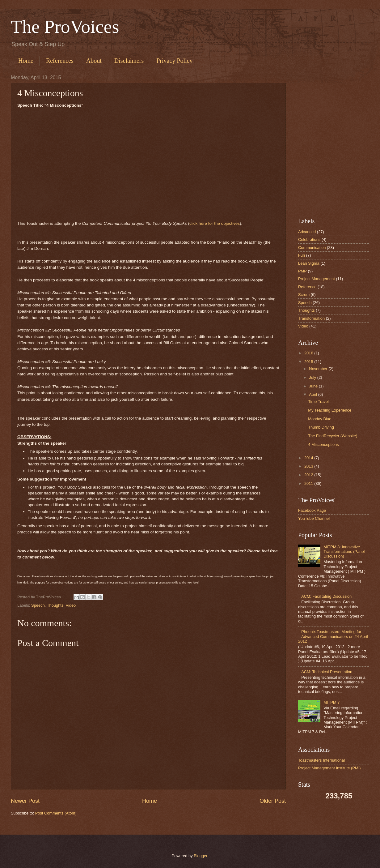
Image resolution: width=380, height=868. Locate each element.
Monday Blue (320, 419)
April (313, 394)
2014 (309, 458)
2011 (309, 483)
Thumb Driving (321, 427)
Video (71, 605)
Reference (307, 287)
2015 (309, 362)
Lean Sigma (309, 263)
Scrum (304, 295)
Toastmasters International (321, 760)
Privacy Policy (174, 61)
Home (26, 61)
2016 (309, 353)
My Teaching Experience (330, 410)
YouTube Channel (314, 518)
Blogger (201, 856)
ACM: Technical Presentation (327, 672)
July (312, 377)
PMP (302, 271)
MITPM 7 (331, 702)
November (318, 369)
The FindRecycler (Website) (333, 436)
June (313, 386)
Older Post (273, 801)
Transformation (311, 318)
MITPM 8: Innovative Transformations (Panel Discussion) (344, 552)
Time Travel (318, 402)
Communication (312, 248)
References (60, 61)
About (94, 61)
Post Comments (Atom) (56, 813)
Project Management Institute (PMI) (329, 768)
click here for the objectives (215, 223)
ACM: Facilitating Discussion (326, 596)
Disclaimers (129, 61)
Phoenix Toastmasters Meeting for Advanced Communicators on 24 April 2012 (333, 636)
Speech (38, 605)
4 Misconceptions (323, 445)
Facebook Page (312, 510)
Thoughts (55, 605)
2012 (309, 475)
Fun (302, 255)
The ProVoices (65, 27)
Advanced (307, 232)
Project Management (317, 279)
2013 (309, 466)
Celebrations (309, 239)
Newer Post (25, 801)
